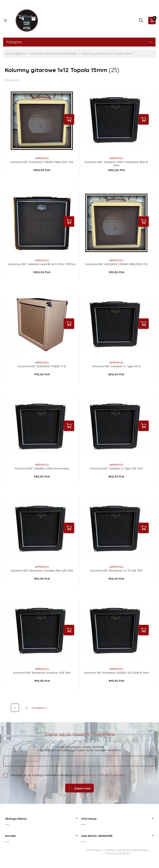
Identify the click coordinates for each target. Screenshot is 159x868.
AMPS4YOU (42, 158)
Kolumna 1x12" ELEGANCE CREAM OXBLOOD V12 (116, 264)
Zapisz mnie (79, 788)
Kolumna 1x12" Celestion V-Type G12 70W (116, 468)
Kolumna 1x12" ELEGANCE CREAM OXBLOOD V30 (42, 162)
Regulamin (89, 775)
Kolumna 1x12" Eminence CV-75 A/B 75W (116, 571)
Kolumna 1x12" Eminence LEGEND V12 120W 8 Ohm (116, 673)
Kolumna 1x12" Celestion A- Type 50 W (116, 366)
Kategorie (79, 42)
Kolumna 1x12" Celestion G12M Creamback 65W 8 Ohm (116, 164)
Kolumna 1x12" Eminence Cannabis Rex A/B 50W (42, 571)
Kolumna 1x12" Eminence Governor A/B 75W (42, 673)
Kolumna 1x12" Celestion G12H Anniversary (42, 468)
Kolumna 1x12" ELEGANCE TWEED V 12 (42, 366)
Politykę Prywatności (112, 775)
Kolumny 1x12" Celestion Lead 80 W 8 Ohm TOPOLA (42, 264)
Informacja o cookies (100, 850)
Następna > (40, 708)
